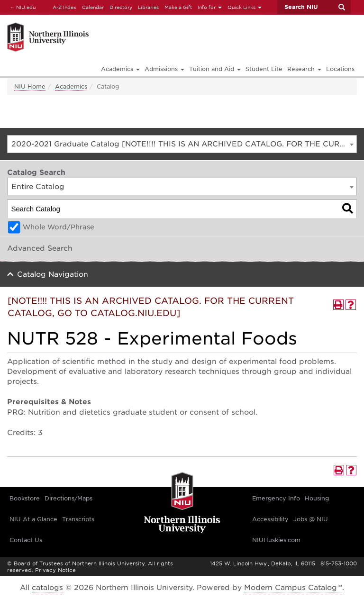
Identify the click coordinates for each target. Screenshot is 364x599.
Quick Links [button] (245, 7)
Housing (317, 498)
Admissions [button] (164, 69)
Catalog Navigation (53, 274)
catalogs (47, 588)
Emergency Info (276, 498)
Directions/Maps (68, 498)
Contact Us (26, 540)
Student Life (264, 69)
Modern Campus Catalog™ (293, 588)
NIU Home (30, 86)
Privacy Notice (55, 570)
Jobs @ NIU (311, 519)
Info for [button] (210, 7)
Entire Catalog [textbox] (38, 187)
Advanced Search (40, 248)
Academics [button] (120, 69)
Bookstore (25, 498)
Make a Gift (178, 7)
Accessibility (270, 519)
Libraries (148, 7)
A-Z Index (64, 7)
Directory (121, 7)
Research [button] (304, 69)
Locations (340, 69)
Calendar (93, 7)
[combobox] (182, 144)
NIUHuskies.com (276, 540)
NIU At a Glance (33, 519)
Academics (71, 86)
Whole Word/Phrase (59, 227)
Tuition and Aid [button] (215, 69)
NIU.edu (21, 7)
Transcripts (78, 519)
